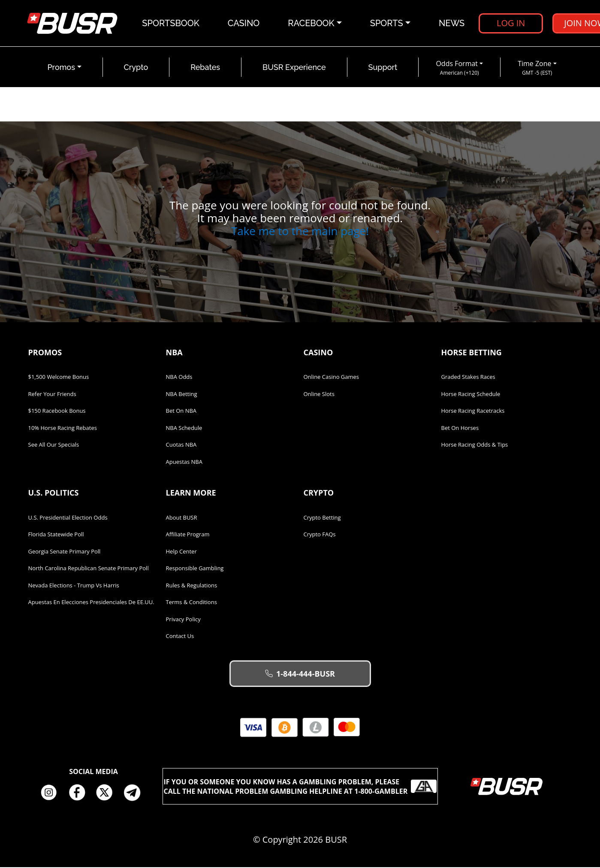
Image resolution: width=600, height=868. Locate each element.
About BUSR (182, 518)
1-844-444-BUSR (300, 674)
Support (383, 68)
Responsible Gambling (195, 569)
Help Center (181, 552)
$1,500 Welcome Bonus (59, 378)
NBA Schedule (184, 429)
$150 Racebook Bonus (57, 411)
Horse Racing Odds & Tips (475, 445)
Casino (244, 24)
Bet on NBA (181, 411)
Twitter (108, 793)
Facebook (80, 793)
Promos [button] (61, 68)
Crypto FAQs (320, 535)
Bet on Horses (460, 429)
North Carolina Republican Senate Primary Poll (89, 569)
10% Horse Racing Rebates (63, 429)
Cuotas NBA (181, 445)
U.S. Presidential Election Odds (68, 518)
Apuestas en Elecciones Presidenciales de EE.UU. (91, 603)
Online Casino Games (332, 378)
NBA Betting (182, 395)
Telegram (136, 793)
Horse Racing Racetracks (473, 411)
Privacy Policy (183, 620)
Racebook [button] (311, 24)
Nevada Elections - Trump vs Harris (74, 586)
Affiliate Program (188, 535)
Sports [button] (387, 24)
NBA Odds (179, 378)
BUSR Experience (294, 68)
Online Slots (319, 395)
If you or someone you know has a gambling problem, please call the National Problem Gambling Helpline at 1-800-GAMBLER (300, 787)
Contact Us (180, 637)
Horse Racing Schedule (471, 395)
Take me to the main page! (300, 232)
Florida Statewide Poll (56, 535)
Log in (511, 23)
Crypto (136, 68)
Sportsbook (171, 24)
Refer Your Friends (52, 395)
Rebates (205, 68)
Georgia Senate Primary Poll (65, 552)
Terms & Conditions (191, 603)
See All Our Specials (54, 445)
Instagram (52, 793)
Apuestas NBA (184, 463)
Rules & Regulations (192, 586)
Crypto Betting (322, 518)
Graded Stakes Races (468, 378)
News (452, 24)
